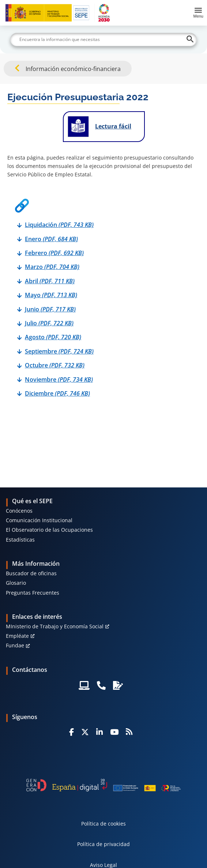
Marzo (52, 267)
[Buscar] (103, 40)
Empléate (17, 636)
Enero (51, 239)
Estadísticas (20, 540)
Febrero (54, 253)
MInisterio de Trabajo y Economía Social (55, 626)
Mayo (51, 295)
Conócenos (19, 511)
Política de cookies (103, 824)
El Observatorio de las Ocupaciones (49, 530)
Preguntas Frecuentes (33, 593)
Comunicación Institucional (39, 520)
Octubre (55, 365)
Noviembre (59, 379)
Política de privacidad (103, 844)
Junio (50, 309)
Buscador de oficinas (31, 573)
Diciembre (57, 393)
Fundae (15, 645)
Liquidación (59, 225)
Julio (49, 323)
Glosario (16, 583)
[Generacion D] (104, 785)
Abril (50, 281)
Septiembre (59, 351)
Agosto (53, 337)
